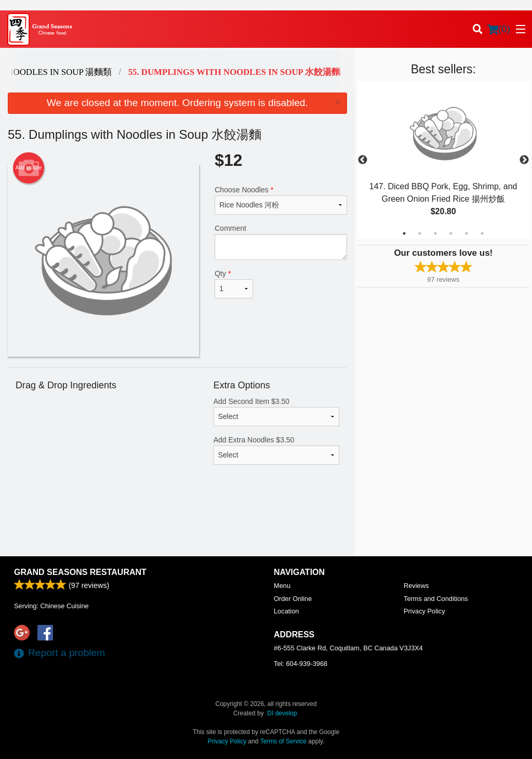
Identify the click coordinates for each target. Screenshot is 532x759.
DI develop (282, 713)
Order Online (293, 599)
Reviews (416, 586)
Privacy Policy (424, 611)
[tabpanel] (443, 160)
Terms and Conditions (436, 599)
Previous (363, 160)
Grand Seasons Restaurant (80, 572)
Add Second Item (276, 412)
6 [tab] (482, 233)
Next (524, 160)
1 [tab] (404, 233)
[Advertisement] (177, 522)
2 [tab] (420, 233)
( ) (499, 29)
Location (286, 611)
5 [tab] (467, 233)
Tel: (301, 664)
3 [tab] (435, 233)
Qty (234, 284)
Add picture (29, 168)
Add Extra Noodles (276, 450)
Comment (281, 242)
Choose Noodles (281, 200)
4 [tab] (451, 233)
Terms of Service (283, 741)
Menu (282, 586)
